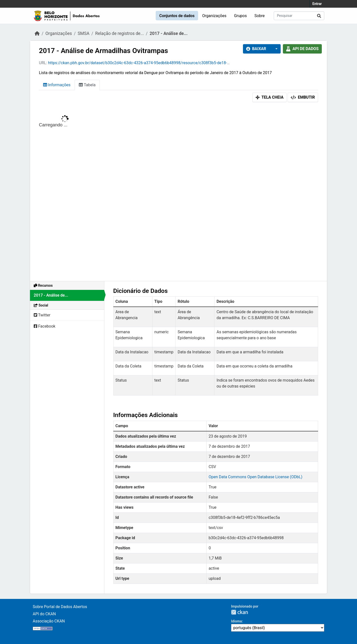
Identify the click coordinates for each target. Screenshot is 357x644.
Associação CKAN (49, 621)
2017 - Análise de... (168, 33)
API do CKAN (44, 614)
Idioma (236, 621)
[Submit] (319, 16)
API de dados (302, 49)
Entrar (317, 4)
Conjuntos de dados (177, 16)
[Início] (37, 33)
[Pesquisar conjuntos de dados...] (299, 16)
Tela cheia (270, 97)
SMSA (83, 33)
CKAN (239, 612)
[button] (275, 49)
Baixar (256, 49)
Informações (57, 85)
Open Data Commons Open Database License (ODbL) (255, 477)
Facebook (45, 326)
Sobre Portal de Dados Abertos (60, 607)
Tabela (87, 85)
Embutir (303, 97)
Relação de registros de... (119, 33)
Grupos (240, 16)
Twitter (42, 315)
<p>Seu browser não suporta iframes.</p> (178, 193)
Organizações (214, 16)
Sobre (259, 16)
